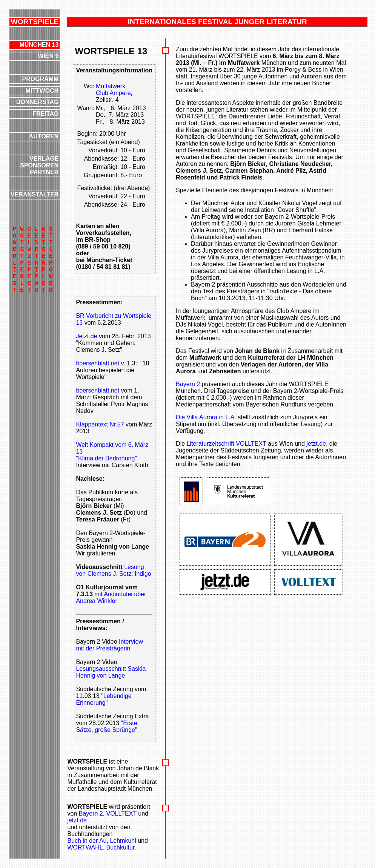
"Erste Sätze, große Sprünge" (106, 726)
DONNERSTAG (38, 102)
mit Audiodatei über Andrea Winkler (111, 597)
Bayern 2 (188, 384)
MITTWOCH (42, 91)
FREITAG (45, 114)
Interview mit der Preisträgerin (109, 645)
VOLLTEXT (121, 814)
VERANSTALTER (35, 194)
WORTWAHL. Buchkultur (101, 847)
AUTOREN (44, 136)
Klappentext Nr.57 (100, 424)
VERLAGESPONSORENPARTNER (39, 165)
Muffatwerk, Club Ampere (113, 90)
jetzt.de (316, 444)
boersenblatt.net (98, 363)
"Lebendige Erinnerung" (104, 699)
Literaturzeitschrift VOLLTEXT (227, 444)
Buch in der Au (87, 841)
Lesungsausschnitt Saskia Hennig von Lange (111, 672)
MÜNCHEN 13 (39, 45)
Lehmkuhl (123, 841)
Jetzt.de (87, 336)
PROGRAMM (41, 79)
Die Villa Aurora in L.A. (206, 417)
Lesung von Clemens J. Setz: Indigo (113, 570)
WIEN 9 (48, 56)
